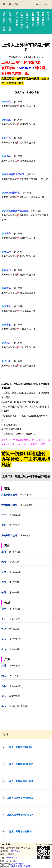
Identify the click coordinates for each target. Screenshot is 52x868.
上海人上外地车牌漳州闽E (20, 764)
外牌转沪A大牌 (22, 20)
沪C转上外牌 (17, 19)
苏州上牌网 (17, 866)
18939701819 (44, 4)
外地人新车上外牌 (10, 21)
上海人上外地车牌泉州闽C (20, 747)
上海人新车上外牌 (4, 21)
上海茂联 (14, 864)
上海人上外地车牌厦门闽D (20, 781)
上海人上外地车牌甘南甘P (20, 815)
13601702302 (15, 851)
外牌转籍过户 (38, 19)
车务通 (27, 866)
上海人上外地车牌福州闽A (20, 798)
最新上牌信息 (43, 19)
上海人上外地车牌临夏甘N (20, 832)
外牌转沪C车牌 (27, 20)
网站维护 (21, 864)
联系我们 (48, 16)
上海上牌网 (12, 4)
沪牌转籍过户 (33, 19)
